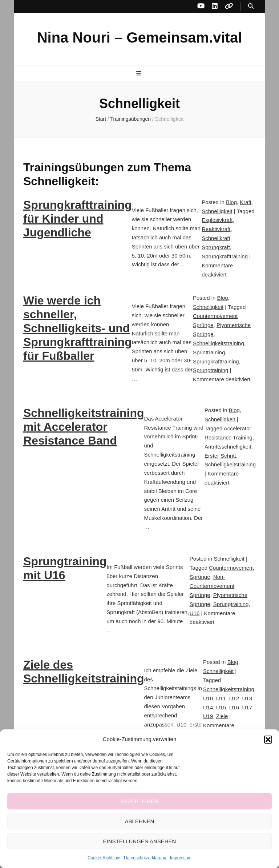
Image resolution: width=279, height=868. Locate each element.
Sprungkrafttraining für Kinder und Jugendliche (78, 219)
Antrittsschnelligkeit (228, 447)
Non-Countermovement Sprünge (212, 586)
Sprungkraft (216, 247)
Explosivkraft (217, 220)
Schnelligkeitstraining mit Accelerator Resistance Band (84, 427)
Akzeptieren (139, 801)
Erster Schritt (220, 456)
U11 (221, 698)
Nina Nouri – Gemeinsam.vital (140, 37)
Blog (231, 202)
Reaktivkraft (216, 229)
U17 (247, 707)
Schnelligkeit (217, 211)
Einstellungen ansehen (140, 841)
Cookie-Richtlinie (104, 858)
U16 (195, 613)
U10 (208, 698)
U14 (208, 707)
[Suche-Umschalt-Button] (251, 6)
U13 (247, 698)
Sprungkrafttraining (225, 256)
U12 (234, 698)
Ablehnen (140, 821)
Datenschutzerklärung (145, 858)
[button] (268, 740)
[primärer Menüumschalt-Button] (139, 74)
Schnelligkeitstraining (219, 343)
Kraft (246, 202)
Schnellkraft (216, 238)
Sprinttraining (209, 352)
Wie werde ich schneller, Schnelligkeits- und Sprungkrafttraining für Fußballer (78, 328)
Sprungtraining (211, 370)
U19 (208, 716)
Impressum (181, 858)
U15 (221, 707)
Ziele (222, 716)
